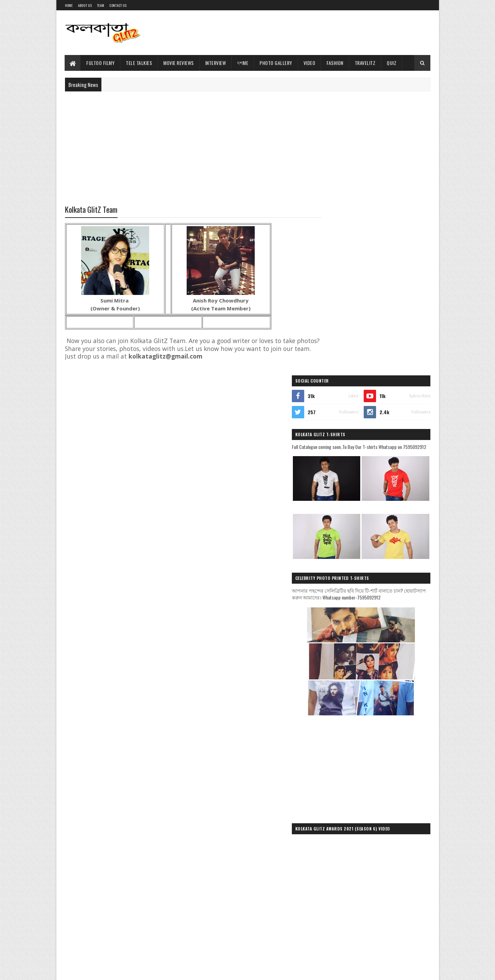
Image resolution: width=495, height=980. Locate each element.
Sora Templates (98, 971)
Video (310, 63)
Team (101, 5)
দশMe (243, 63)
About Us (85, 5)
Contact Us (118, 5)
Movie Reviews (179, 63)
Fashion (335, 63)
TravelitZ (365, 63)
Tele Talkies (139, 63)
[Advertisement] (305, 33)
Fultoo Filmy (101, 63)
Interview (216, 63)
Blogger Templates (133, 971)
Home (69, 5)
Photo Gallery (276, 63)
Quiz (392, 63)
